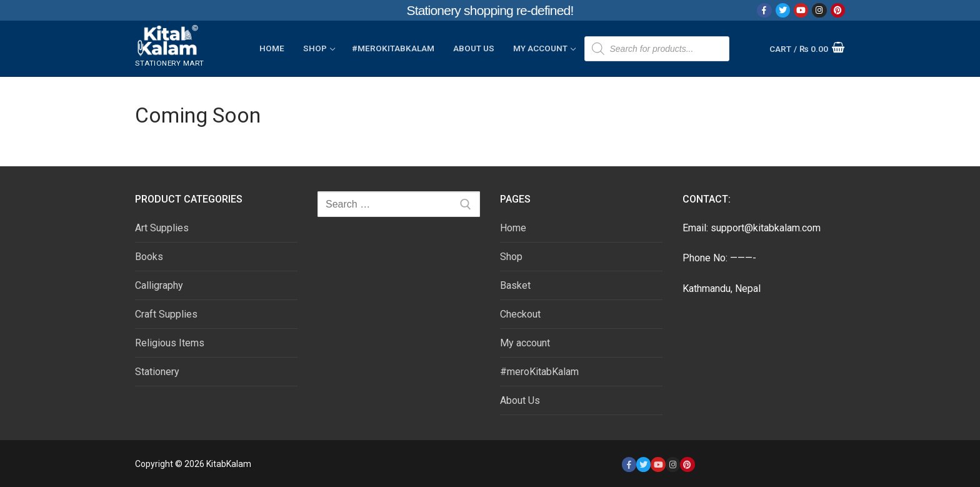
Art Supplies (162, 228)
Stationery (157, 372)
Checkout (520, 314)
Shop (511, 257)
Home (513, 228)
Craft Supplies (166, 314)
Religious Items (170, 343)
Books (149, 257)
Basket (515, 285)
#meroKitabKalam (539, 372)
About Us (520, 400)
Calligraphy (159, 285)
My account (525, 343)
